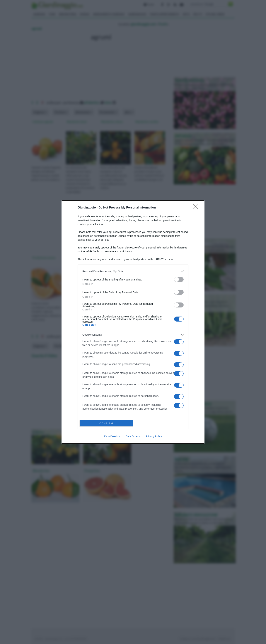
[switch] (179, 279)
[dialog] (133, 322)
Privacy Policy (154, 436)
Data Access (133, 436)
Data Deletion (112, 436)
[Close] (197, 208)
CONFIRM (106, 423)
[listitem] (133, 271)
